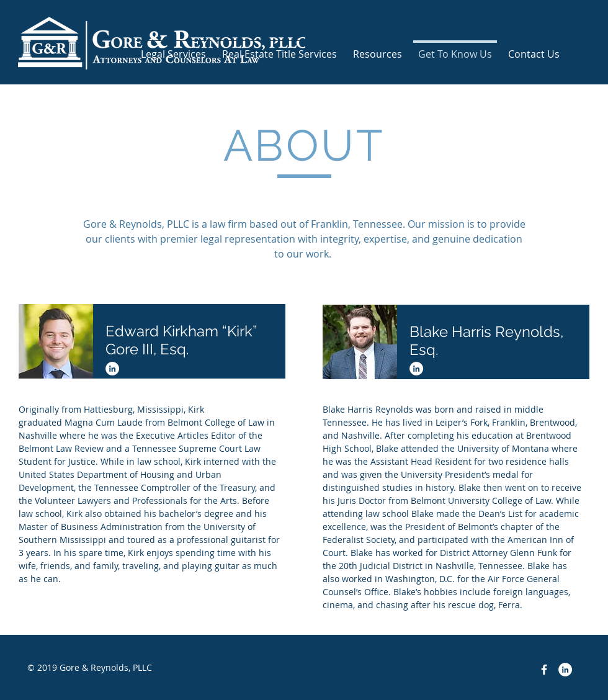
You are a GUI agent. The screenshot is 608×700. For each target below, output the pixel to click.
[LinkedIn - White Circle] (112, 369)
